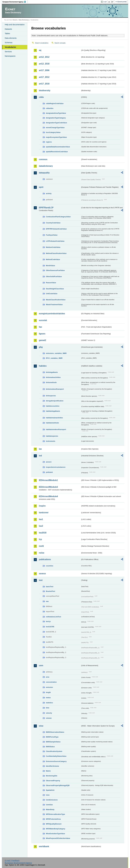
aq (40, 50)
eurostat (43, 320)
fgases (42, 334)
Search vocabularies (42, 43)
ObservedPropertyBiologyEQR (58, 785)
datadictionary (46, 166)
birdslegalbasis (52, 372)
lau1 (41, 519)
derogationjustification (55, 401)
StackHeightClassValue (55, 289)
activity (49, 193)
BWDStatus (50, 747)
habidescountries (53, 406)
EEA (15, 2)
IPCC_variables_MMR (54, 358)
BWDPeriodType (52, 737)
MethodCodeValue (53, 259)
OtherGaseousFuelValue (55, 270)
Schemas (9, 43)
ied (40, 456)
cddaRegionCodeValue (55, 103)
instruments (50, 441)
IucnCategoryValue (53, 132)
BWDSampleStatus (53, 742)
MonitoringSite (52, 776)
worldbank (44, 846)
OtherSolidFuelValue (54, 276)
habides (43, 366)
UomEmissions (52, 800)
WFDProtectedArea (53, 819)
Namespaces (10, 56)
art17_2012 (44, 77)
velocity (49, 713)
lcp (40, 539)
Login (105, 2)
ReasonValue (51, 283)
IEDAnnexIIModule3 (48, 487)
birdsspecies (51, 396)
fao (40, 327)
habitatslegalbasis (53, 411)
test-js (48, 621)
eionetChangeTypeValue (55, 128)
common (43, 159)
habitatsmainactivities (54, 418)
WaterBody (50, 809)
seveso (42, 574)
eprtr (41, 187)
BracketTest (50, 591)
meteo (48, 698)
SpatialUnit (50, 790)
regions (49, 142)
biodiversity (45, 90)
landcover (44, 513)
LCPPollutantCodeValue (55, 241)
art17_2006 (44, 70)
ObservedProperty (53, 781)
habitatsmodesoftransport (56, 429)
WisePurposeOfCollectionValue (58, 838)
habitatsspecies (52, 436)
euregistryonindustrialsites (52, 314)
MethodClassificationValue (56, 253)
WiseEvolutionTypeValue (55, 834)
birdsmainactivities (53, 377)
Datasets (8, 29)
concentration (51, 682)
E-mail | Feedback (12, 860)
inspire (42, 506)
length (48, 692)
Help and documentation (15, 25)
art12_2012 (44, 57)
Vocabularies (10, 47)
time (47, 708)
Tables (7, 33)
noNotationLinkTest (53, 617)
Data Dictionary (24, 20)
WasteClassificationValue (56, 300)
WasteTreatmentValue (54, 305)
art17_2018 (44, 84)
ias (40, 449)
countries (50, 566)
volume (49, 718)
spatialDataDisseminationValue (58, 147)
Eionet (15, 20)
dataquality (44, 173)
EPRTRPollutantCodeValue (56, 229)
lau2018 (43, 533)
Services (8, 52)
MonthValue (50, 266)
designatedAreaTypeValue (56, 113)
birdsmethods (51, 382)
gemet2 (42, 340)
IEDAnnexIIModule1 (48, 480)
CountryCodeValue (53, 223)
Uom (48, 795)
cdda (41, 97)
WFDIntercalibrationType (55, 814)
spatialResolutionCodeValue (57, 152)
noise (42, 553)
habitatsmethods (52, 423)
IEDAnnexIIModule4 (48, 496)
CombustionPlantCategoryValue (58, 217)
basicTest (50, 587)
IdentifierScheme (52, 766)
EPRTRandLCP (46, 208)
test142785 (50, 627)
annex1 (49, 462)
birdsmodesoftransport (55, 389)
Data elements (11, 38)
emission (49, 687)
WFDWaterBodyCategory (55, 829)
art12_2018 (44, 64)
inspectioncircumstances (56, 467)
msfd (41, 546)
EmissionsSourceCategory (56, 761)
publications (45, 559)
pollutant (49, 472)
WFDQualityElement (54, 824)
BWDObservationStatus (55, 732)
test (41, 580)
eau (47, 601)
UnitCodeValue (52, 294)
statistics (49, 703)
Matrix (48, 771)
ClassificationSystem (54, 751)
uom (41, 665)
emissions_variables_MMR (56, 353)
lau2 (41, 526)
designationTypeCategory (56, 118)
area (47, 677)
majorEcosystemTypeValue (56, 137)
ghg (41, 347)
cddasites (50, 108)
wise (41, 726)
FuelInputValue (52, 235)
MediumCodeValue (53, 247)
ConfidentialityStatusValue (56, 756)
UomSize (49, 805)
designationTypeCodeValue (56, 123)
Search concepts (60, 43)
